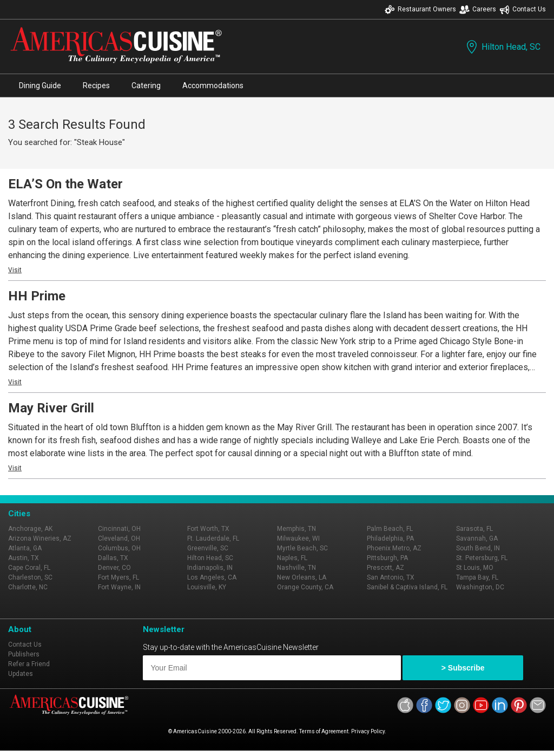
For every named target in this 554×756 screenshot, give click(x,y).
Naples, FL (292, 558)
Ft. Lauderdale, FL (213, 538)
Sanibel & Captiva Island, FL (407, 587)
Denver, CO (114, 568)
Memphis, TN (296, 529)
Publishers (24, 654)
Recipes (96, 86)
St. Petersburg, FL (482, 558)
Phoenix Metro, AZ (394, 548)
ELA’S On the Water (65, 184)
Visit (15, 270)
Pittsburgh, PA (387, 558)
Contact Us (523, 9)
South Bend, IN (478, 548)
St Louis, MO (475, 568)
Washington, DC (480, 587)
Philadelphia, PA (390, 538)
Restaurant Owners (420, 9)
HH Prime (37, 296)
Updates (21, 674)
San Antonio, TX (391, 577)
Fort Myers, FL (118, 577)
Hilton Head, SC (502, 47)
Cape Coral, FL (29, 568)
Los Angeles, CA (212, 577)
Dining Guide (40, 86)
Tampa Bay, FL (477, 577)
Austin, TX (24, 558)
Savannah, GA (477, 538)
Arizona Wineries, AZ (40, 538)
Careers (478, 9)
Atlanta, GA (25, 548)
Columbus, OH (119, 548)
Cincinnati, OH (119, 529)
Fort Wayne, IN (119, 587)
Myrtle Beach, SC (302, 548)
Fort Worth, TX (208, 529)
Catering (146, 86)
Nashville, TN (296, 568)
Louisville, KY (207, 587)
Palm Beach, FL (390, 529)
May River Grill (51, 408)
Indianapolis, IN (210, 568)
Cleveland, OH (119, 538)
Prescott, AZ (385, 568)
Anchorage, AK (30, 529)
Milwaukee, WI (298, 538)
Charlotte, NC (28, 587)
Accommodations (213, 86)
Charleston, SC (30, 577)
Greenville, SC (208, 548)
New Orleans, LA (302, 577)
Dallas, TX (113, 558)
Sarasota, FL (474, 529)
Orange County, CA (305, 587)
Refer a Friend (29, 664)
